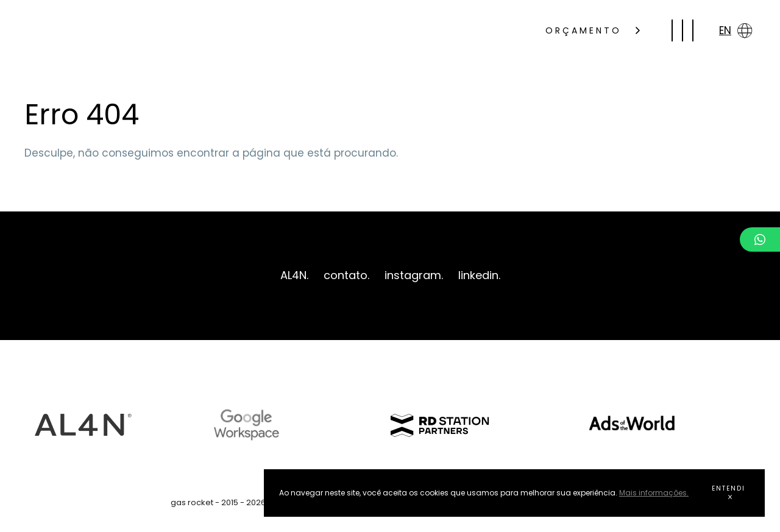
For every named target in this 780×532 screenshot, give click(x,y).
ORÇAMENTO (593, 30)
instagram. (414, 275)
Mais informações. (654, 493)
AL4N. (294, 275)
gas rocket (121, 30)
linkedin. (479, 275)
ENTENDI (729, 491)
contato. (346, 275)
